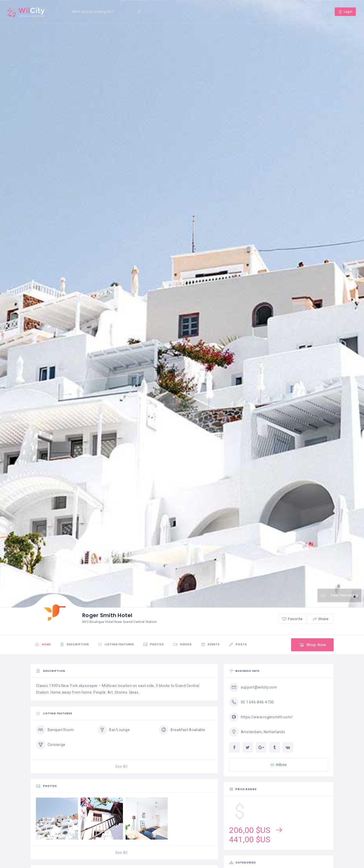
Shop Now (312, 645)
